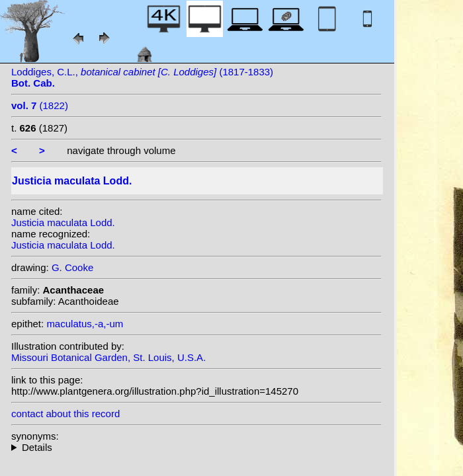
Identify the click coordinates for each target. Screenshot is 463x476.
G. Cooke (72, 267)
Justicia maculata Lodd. (63, 222)
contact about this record (65, 414)
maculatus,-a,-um (85, 324)
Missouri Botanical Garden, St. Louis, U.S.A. (108, 357)
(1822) (40, 105)
